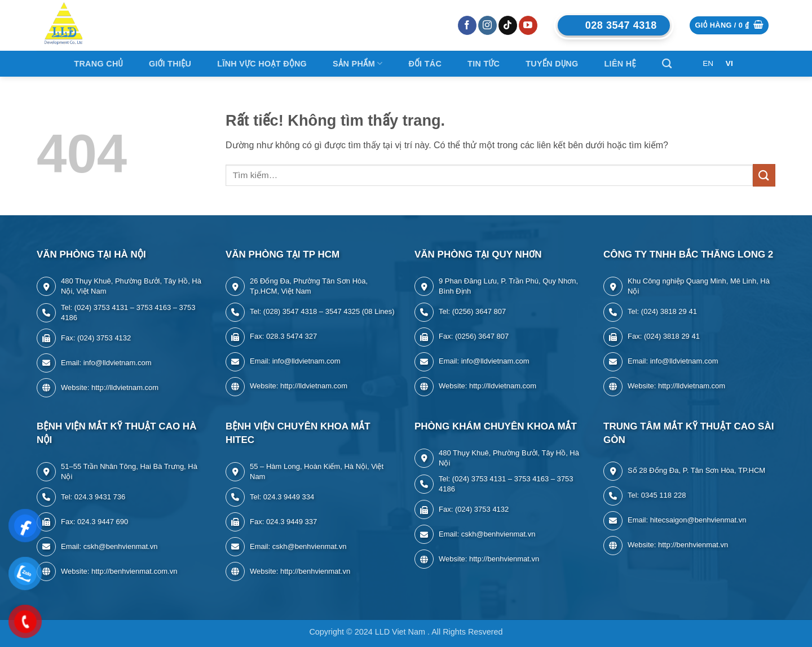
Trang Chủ (98, 64)
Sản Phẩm (358, 63)
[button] (729, 26)
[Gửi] (764, 175)
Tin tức (484, 64)
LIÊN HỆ (620, 64)
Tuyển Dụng (552, 64)
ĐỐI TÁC (425, 64)
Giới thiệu (170, 64)
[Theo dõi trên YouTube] (528, 25)
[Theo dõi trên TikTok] (508, 25)
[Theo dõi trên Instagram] (487, 25)
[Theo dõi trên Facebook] (467, 25)
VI (729, 63)
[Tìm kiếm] (667, 64)
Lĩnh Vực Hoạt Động (262, 64)
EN (708, 63)
